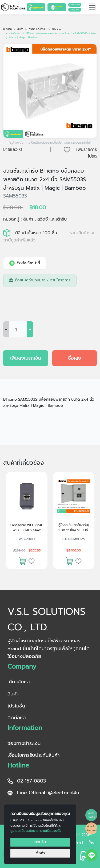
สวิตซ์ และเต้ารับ (38, 29)
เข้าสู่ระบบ (75, 10)
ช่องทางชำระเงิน (24, 743)
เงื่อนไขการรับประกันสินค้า (34, 755)
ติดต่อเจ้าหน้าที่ (25, 263)
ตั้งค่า (40, 853)
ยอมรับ (40, 842)
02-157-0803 (27, 781)
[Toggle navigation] (92, 7)
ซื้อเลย (75, 358)
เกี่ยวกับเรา (19, 682)
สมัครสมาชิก (75, 5)
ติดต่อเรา (17, 718)
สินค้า (20, 29)
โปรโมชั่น (16, 706)
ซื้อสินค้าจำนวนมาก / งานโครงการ (40, 280)
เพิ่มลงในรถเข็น (25, 358)
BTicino (56, 29)
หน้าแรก (7, 29)
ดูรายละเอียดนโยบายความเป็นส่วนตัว (36, 831)
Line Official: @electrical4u (43, 793)
